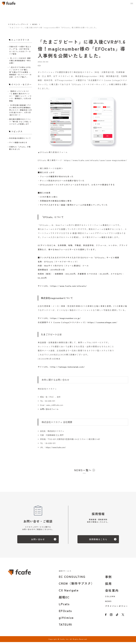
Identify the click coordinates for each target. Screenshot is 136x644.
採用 (109, 585)
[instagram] (112, 618)
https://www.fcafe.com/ (56, 449)
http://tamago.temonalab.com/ (68, 369)
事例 (109, 579)
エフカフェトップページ (18, 24)
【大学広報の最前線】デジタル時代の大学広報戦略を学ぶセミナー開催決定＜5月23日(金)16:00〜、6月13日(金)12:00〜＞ (21, 110)
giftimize (66, 619)
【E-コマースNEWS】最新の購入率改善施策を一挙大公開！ (20, 61)
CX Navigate (69, 592)
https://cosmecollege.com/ (103, 324)
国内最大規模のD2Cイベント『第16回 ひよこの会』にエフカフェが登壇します (20, 122)
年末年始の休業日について (20, 138)
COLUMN (110, 598)
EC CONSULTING (72, 578)
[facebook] (106, 618)
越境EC (64, 599)
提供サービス (65, 573)
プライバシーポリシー (117, 608)
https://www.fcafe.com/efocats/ (69, 288)
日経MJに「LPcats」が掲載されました (20, 148)
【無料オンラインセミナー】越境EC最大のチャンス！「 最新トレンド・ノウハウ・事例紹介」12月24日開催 (20, 96)
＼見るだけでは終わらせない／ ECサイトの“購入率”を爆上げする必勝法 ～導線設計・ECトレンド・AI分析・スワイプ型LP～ (20, 72)
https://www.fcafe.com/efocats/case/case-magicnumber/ (96, 162)
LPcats (64, 606)
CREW (77, 585)
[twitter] (125, 618)
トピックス (43, 67)
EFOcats (65, 613)
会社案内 (112, 592)
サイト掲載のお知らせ (18, 142)
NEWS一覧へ (83, 472)
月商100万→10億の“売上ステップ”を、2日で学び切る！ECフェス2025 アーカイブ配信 (20, 50)
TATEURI (66, 626)
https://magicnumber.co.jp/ (66, 320)
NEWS (35, 24)
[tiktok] (118, 618)
